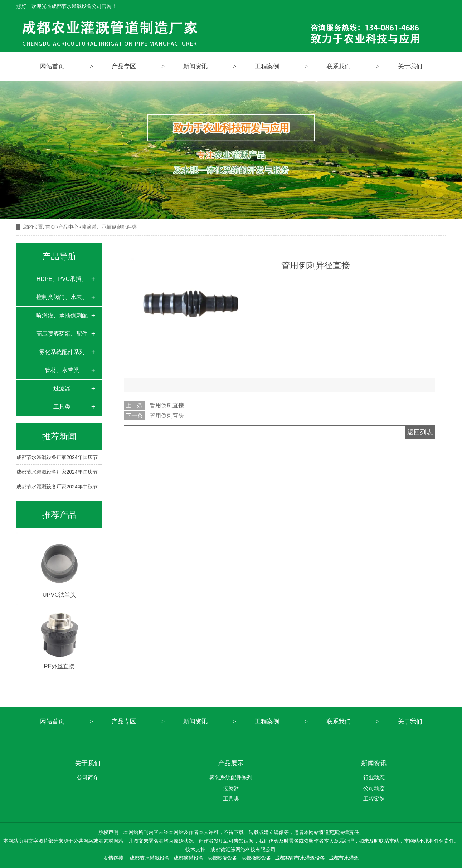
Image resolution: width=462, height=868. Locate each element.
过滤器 (62, 388)
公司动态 (374, 788)
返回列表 (420, 432)
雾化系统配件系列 (62, 352)
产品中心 (68, 227)
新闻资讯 (195, 66)
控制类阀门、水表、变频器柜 (62, 300)
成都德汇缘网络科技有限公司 (243, 849)
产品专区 (124, 66)
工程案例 (267, 66)
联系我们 (339, 66)
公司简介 (88, 777)
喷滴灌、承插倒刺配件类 (62, 318)
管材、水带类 (62, 370)
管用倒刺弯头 (167, 416)
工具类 (62, 407)
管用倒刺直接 (167, 405)
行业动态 (374, 777)
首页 (50, 227)
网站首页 (52, 66)
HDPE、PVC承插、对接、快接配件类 (62, 282)
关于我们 (410, 66)
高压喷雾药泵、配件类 (62, 337)
